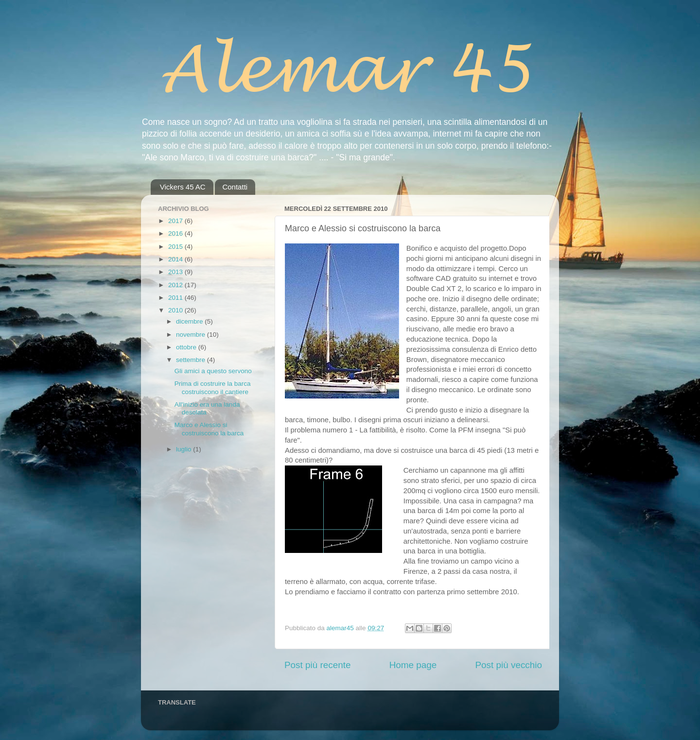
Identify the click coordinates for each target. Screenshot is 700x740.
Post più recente (318, 665)
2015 (176, 247)
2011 (176, 298)
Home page (413, 665)
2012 (176, 285)
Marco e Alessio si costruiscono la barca (209, 429)
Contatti (235, 187)
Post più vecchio (508, 665)
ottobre (187, 347)
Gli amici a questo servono (213, 371)
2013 (176, 272)
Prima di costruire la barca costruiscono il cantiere (213, 387)
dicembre (190, 321)
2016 (176, 233)
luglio (184, 449)
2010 (176, 310)
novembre (192, 335)
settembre (192, 360)
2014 (176, 259)
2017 (176, 221)
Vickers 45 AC (183, 187)
